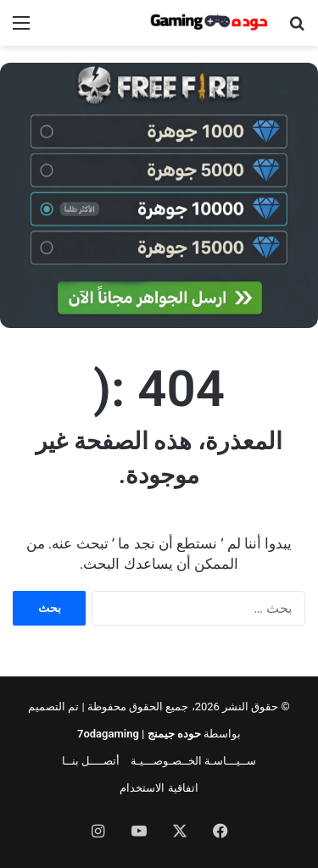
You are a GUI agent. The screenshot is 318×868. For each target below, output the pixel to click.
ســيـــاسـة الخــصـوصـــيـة (193, 761)
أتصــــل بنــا (91, 761)
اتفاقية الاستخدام (159, 788)
